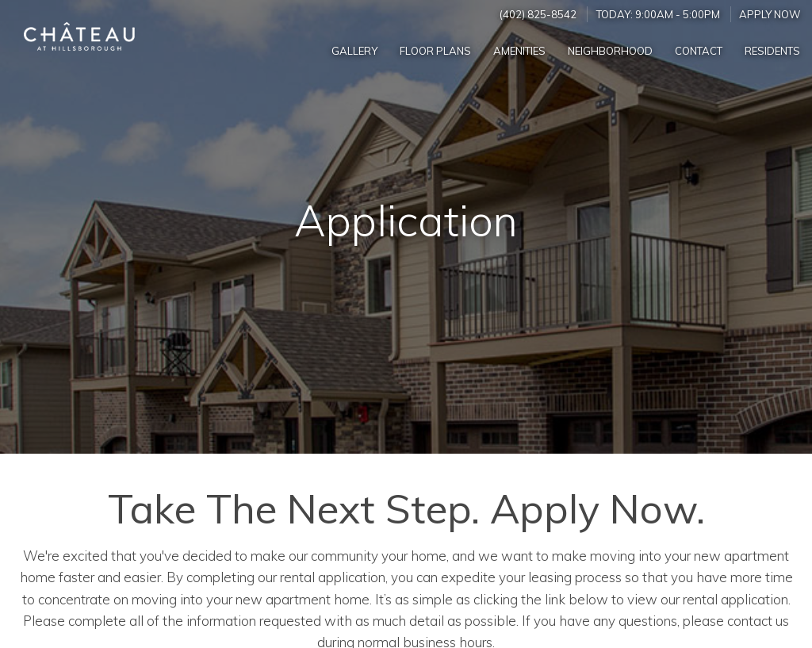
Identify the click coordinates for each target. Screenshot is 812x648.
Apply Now (770, 14)
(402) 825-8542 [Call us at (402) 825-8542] (538, 14)
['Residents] (772, 50)
